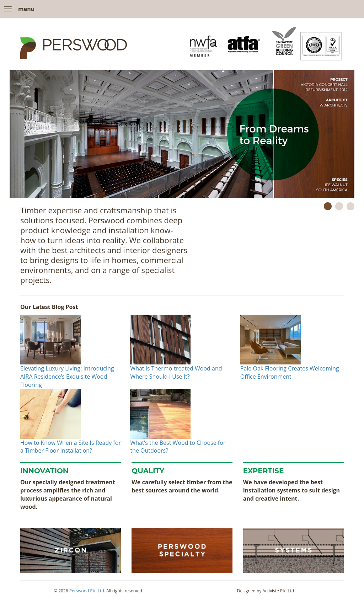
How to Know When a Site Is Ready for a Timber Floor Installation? (71, 447)
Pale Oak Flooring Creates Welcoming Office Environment (290, 372)
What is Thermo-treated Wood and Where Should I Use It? (176, 372)
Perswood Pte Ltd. (87, 591)
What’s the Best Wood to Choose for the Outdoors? (178, 447)
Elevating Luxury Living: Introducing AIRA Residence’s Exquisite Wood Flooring (67, 377)
